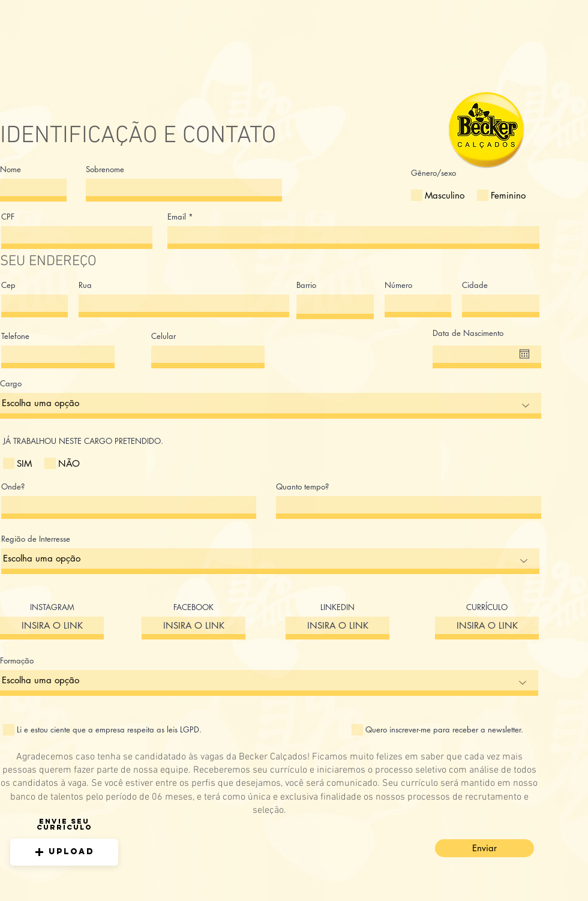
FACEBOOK (193, 607)
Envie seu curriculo (64, 824)
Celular (163, 336)
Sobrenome (105, 169)
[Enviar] (484, 848)
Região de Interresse (36, 539)
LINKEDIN (337, 607)
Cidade (475, 285)
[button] (64, 852)
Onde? (13, 487)
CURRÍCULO (487, 607)
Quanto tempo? (302, 487)
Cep (8, 285)
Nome (10, 169)
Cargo (11, 384)
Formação (17, 661)
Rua (85, 285)
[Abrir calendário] (524, 354)
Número (398, 285)
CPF (8, 217)
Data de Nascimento (468, 333)
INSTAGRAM (52, 607)
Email (177, 217)
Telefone (15, 336)
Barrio (306, 285)
